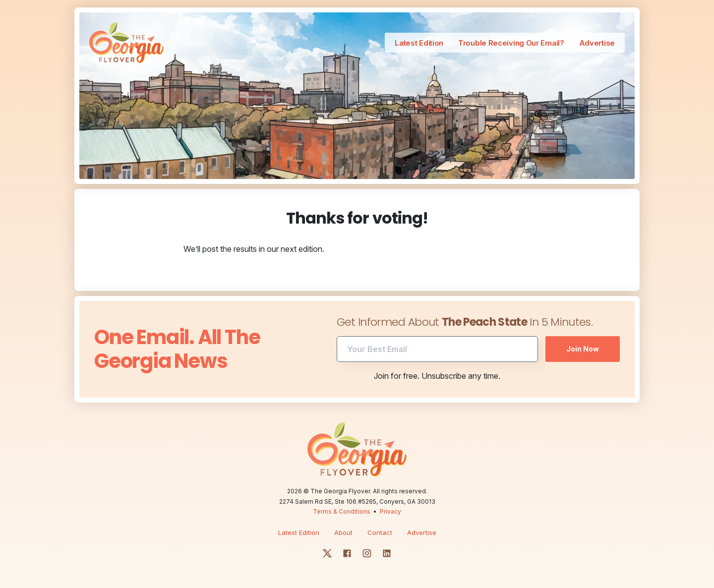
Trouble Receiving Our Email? (511, 43)
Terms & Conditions (342, 511)
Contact (380, 532)
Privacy (390, 511)
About (343, 532)
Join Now (583, 349)
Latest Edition (419, 43)
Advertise (597, 43)
